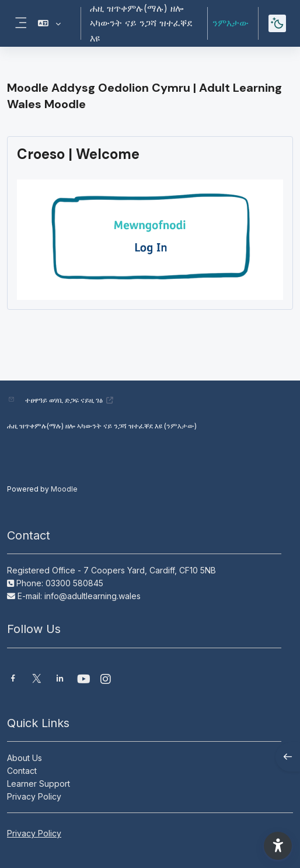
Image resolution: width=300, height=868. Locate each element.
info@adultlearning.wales (93, 596)
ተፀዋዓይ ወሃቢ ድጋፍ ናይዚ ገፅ (69, 400)
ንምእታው (231, 23)
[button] (49, 23)
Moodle (64, 489)
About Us (25, 758)
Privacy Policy (34, 796)
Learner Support (39, 784)
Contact (22, 771)
